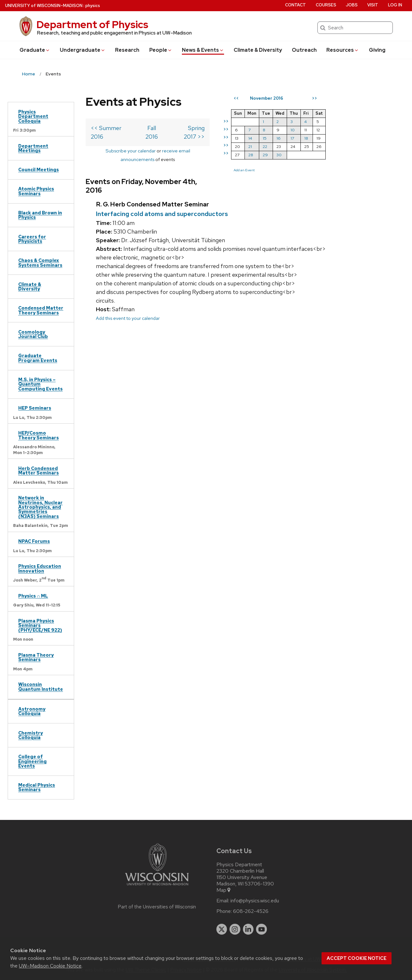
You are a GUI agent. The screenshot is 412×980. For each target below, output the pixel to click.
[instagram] (235, 929)
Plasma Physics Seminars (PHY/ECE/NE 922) (40, 625)
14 (276, 138)
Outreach (304, 50)
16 (305, 138)
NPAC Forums (34, 541)
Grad (35, 50)
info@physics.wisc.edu (255, 901)
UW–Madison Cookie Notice (50, 966)
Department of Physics (92, 24)
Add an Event (270, 170)
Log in (395, 5)
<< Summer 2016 (113, 128)
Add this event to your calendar (128, 293)
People (161, 50)
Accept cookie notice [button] (357, 958)
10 (319, 130)
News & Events (203, 50)
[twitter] (222, 929)
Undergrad (83, 50)
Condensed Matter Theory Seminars (41, 310)
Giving (377, 50)
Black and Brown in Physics (40, 215)
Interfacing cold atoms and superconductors (162, 188)
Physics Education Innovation (40, 568)
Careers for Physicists (32, 239)
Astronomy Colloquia (32, 711)
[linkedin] (248, 929)
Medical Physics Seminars (37, 787)
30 (305, 155)
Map (224, 890)
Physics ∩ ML (33, 596)
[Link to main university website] (157, 887)
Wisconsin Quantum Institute (41, 687)
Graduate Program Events (38, 358)
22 (291, 147)
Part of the (157, 907)
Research (127, 50)
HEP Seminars (35, 408)
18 (332, 138)
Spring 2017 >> (211, 128)
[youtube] (261, 929)
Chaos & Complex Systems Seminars (40, 262)
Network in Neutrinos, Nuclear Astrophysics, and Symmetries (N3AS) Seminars (40, 507)
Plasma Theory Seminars (36, 657)
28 (277, 155)
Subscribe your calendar (116, 142)
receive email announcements (179, 142)
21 (276, 147)
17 (319, 138)
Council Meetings (39, 170)
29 (292, 155)
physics (93, 6)
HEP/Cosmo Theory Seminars (39, 435)
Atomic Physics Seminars (36, 191)
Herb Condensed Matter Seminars (39, 471)
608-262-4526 (251, 911)
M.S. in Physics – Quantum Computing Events (40, 384)
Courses (326, 5)
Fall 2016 (164, 128)
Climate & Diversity (258, 50)
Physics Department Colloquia (33, 116)
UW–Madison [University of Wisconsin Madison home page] (44, 6)
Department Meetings (33, 148)
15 (291, 138)
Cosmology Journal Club (33, 334)
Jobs (352, 5)
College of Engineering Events (32, 761)
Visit (373, 5)
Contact (295, 5)
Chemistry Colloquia (31, 735)
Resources (343, 50)
